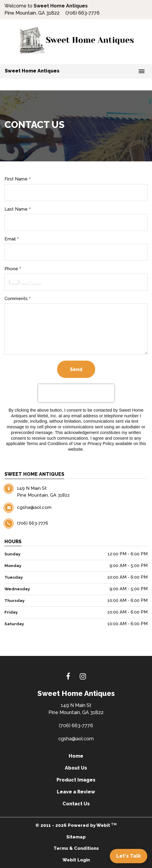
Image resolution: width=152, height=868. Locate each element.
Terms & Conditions (76, 848)
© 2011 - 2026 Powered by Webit (76, 825)
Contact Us (76, 804)
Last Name (16, 209)
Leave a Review (76, 792)
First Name (16, 179)
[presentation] (76, 393)
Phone (11, 269)
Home (76, 756)
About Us (76, 768)
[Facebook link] (68, 677)
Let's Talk (129, 856)
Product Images (76, 780)
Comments (16, 299)
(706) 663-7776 (76, 726)
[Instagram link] (83, 677)
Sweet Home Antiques (32, 71)
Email (10, 239)
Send (76, 369)
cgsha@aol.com (76, 739)
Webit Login (76, 860)
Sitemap (76, 837)
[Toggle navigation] (142, 71)
